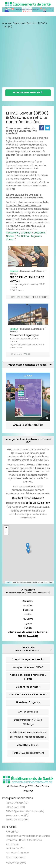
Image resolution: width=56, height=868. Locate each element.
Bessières (39, 233)
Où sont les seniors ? (28, 687)
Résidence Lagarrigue (24, 335)
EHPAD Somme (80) (17, 815)
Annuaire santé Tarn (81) (28, 425)
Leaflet (9, 582)
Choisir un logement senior (28, 659)
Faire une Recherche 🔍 (28, 93)
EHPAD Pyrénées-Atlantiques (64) (25, 811)
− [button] (6, 532)
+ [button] (6, 528)
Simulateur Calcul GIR (28, 745)
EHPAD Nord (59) (15, 807)
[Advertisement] (28, 58)
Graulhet (26, 233)
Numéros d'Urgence (28, 702)
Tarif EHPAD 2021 (15, 848)
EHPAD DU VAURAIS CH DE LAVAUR (27, 279)
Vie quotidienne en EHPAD (28, 667)
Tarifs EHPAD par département (28, 753)
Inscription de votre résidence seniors (28, 836)
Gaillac (10, 236)
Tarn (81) (7, 27)
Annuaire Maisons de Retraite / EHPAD (24, 23)
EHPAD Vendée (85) (17, 820)
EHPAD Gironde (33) (17, 803)
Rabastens (12, 233)
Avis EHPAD (12, 832)
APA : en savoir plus (28, 712)
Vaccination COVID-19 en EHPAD (28, 695)
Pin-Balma (23, 236)
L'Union (10, 240)
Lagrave (36, 236)
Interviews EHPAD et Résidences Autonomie (24, 842)
